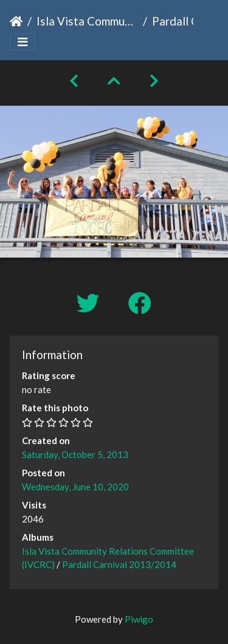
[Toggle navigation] (22, 42)
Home (16, 21)
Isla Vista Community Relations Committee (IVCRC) (87, 21)
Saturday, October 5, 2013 (75, 454)
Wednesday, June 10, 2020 (75, 487)
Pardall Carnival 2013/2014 (119, 564)
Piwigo (139, 619)
